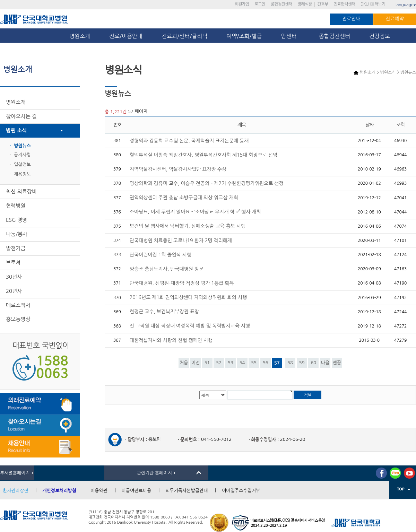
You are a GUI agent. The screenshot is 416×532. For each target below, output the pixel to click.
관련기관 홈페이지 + (156, 473)
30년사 (14, 277)
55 (254, 363)
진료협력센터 (344, 4)
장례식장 (305, 4)
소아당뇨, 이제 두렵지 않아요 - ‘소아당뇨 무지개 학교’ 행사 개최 (195, 212)
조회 (400, 125)
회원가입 (242, 4)
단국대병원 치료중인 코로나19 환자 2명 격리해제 (181, 241)
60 (313, 363)
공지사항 (22, 155)
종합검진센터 (281, 4)
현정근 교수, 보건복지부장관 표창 (164, 312)
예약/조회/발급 (244, 36)
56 (266, 363)
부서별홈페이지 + (17, 473)
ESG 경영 (16, 220)
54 (242, 363)
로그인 (260, 4)
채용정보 (22, 174)
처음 (184, 363)
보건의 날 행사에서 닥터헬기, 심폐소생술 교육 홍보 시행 (188, 226)
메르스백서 (18, 305)
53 (231, 363)
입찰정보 (22, 164)
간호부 (323, 4)
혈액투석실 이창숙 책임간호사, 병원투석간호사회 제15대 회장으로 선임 (203, 155)
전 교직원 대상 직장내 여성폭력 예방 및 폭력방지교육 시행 (190, 326)
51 (207, 363)
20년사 (14, 291)
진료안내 (351, 19)
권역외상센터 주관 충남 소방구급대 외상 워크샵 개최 (184, 198)
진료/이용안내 (126, 36)
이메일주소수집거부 (241, 491)
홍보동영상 (18, 319)
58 (290, 363)
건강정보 (380, 36)
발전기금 (16, 248)
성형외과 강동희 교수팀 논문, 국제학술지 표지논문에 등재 (189, 141)
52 (219, 363)
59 (302, 363)
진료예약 (395, 19)
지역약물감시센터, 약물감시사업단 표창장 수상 (178, 169)
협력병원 (16, 206)
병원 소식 (16, 130)
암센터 (291, 36)
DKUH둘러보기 (373, 4)
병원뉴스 (22, 146)
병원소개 (80, 36)
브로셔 (13, 263)
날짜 (370, 125)
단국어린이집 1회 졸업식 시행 (161, 255)
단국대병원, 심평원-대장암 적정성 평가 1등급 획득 (182, 283)
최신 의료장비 (21, 191)
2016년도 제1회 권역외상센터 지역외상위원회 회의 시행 (188, 297)
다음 (325, 363)
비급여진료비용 (137, 491)
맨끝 (337, 363)
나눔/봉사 (17, 234)
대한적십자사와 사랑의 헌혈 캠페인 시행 (171, 340)
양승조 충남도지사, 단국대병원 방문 (167, 269)
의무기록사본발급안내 (187, 491)
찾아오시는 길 (21, 116)
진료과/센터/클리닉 (184, 36)
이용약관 (99, 491)
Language (405, 5)
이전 (196, 363)
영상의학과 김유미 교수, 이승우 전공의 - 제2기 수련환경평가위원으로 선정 (207, 183)
